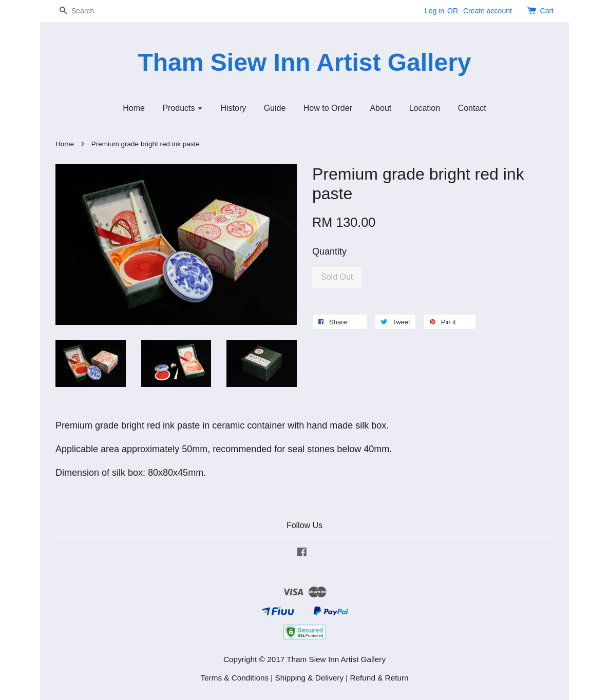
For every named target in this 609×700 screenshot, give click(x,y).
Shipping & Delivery (310, 678)
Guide (275, 108)
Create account (488, 11)
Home (134, 108)
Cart (547, 11)
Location (425, 108)
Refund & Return (379, 678)
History (233, 108)
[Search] (86, 11)
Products (183, 108)
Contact (472, 108)
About (380, 108)
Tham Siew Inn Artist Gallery (304, 62)
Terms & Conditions (234, 678)
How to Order (328, 108)
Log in (434, 11)
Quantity (329, 251)
